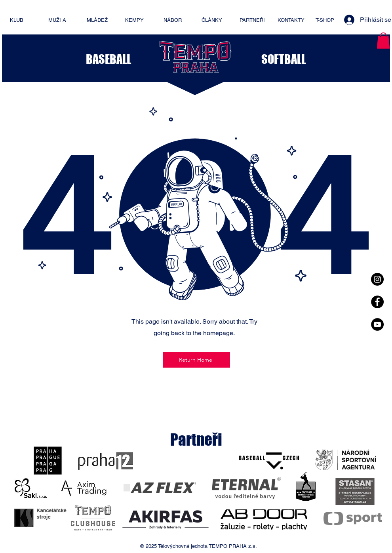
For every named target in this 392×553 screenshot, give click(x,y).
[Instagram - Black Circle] (377, 279)
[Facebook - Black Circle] (377, 302)
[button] (383, 41)
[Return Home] (196, 360)
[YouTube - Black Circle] (377, 324)
